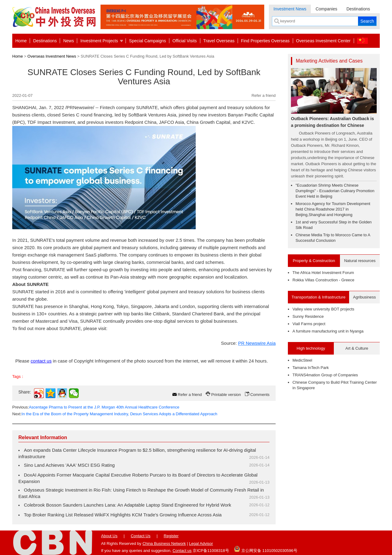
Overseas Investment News (52, 56)
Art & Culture (357, 348)
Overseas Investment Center (323, 41)
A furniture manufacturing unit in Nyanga (328, 331)
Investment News (290, 9)
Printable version (226, 395)
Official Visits (185, 41)
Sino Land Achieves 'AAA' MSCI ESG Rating (69, 465)
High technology (311, 348)
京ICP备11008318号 (211, 551)
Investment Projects (99, 41)
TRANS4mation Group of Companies (325, 375)
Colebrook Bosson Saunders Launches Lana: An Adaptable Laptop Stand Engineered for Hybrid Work (128, 505)
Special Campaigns (147, 41)
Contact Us (141, 536)
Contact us (182, 551)
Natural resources (360, 261)
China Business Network (164, 544)
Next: (115, 414)
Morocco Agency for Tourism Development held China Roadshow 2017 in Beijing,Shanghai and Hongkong (333, 209)
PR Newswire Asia (257, 343)
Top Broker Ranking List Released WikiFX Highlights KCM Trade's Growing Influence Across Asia (123, 515)
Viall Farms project (309, 324)
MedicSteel (302, 360)
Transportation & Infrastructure (318, 297)
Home (21, 41)
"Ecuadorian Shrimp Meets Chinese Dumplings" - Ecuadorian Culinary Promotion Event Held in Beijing (335, 191)
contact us (41, 361)
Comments (260, 395)
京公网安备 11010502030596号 (266, 549)
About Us (109, 536)
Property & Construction (314, 261)
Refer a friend (264, 95)
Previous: (96, 407)
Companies (326, 9)
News (68, 41)
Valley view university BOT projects (323, 309)
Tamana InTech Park (311, 368)
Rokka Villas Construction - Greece (323, 280)
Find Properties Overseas (265, 41)
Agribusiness (364, 297)
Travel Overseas (219, 41)
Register (171, 536)
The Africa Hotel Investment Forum (323, 273)
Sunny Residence (308, 316)
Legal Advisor (201, 544)
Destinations (358, 9)
